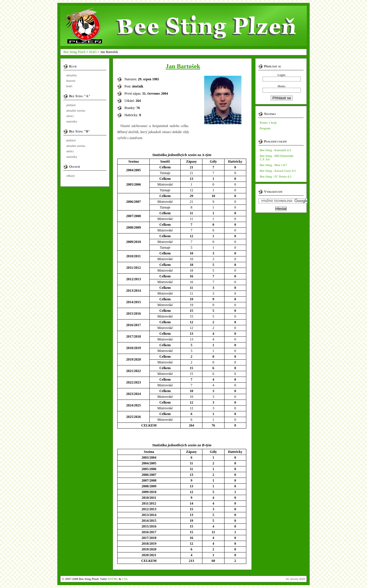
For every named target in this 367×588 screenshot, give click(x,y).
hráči (69, 86)
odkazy (71, 176)
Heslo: (282, 86)
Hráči (93, 52)
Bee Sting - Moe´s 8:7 (273, 165)
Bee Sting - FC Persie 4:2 (276, 176)
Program (265, 128)
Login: (282, 75)
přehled (71, 105)
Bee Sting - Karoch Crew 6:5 (278, 171)
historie (71, 81)
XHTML (113, 579)
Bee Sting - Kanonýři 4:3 (275, 150)
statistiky (72, 121)
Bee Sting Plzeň (74, 52)
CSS (125, 579)
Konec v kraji (268, 122)
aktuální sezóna (76, 111)
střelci (70, 116)
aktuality (72, 75)
